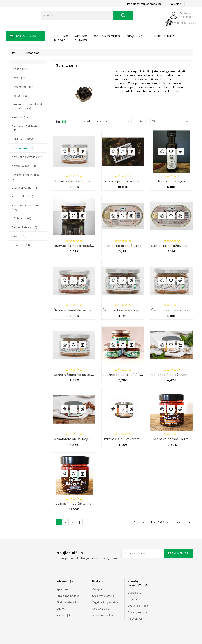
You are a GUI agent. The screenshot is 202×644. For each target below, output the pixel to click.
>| (79, 522)
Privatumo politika (68, 596)
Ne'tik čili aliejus (172, 181)
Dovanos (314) (22, 245)
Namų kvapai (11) (24, 166)
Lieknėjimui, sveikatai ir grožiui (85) (27, 106)
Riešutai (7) (20, 117)
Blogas (60, 40)
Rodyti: (144, 121)
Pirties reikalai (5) (25, 227)
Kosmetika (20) (22, 196)
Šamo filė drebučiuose (123, 246)
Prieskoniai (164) (23, 87)
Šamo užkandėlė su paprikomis (80, 310)
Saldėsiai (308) (22, 139)
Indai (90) (19, 236)
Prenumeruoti (179, 553)
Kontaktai (81, 40)
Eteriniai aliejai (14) (25, 188)
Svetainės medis (107, 36)
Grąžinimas (136, 36)
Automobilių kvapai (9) (26, 177)
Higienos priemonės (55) (26, 207)
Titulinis (61, 36)
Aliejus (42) (19, 96)
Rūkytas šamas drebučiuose (77, 246)
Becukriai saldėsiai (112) (25, 128)
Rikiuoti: (86, 121)
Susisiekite (134, 593)
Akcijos (81, 36)
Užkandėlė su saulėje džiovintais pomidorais (90, 439)
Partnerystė (135, 619)
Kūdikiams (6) (22, 218)
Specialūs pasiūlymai (105, 615)
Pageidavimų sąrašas (105, 602)
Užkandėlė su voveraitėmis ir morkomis (135, 439)
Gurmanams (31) (23, 148)
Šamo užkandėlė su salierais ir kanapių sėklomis (94, 375)
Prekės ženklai (164, 36)
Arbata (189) (21, 69)
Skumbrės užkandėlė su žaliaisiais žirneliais (139, 375)
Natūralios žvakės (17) (28, 157)
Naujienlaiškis (101, 609)
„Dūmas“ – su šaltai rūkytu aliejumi (83, 503)
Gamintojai (63, 615)
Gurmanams (31, 53)
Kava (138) (19, 78)
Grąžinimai (134, 599)
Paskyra (97, 589)
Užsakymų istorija (103, 596)
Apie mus (62, 589)
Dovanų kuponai (138, 612)
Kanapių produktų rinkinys (124, 181)
